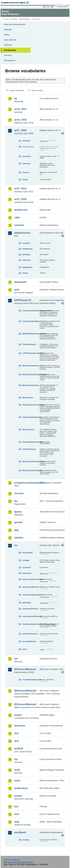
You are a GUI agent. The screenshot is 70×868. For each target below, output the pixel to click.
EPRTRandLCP (23, 300)
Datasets (8, 29)
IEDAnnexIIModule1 (25, 669)
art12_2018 (20, 120)
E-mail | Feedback (12, 860)
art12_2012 (20, 109)
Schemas (8, 45)
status (25, 273)
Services (8, 55)
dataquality (20, 282)
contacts (26, 243)
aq (16, 98)
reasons (26, 172)
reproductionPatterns (31, 616)
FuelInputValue (29, 344)
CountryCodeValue (31, 321)
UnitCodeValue (29, 449)
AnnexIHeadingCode (31, 680)
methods (26, 164)
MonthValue (28, 398)
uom (17, 814)
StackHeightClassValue (31, 442)
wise (17, 822)
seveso (18, 796)
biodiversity (21, 210)
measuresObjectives (31, 595)
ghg (16, 530)
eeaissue (26, 260)
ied (16, 659)
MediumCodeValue (31, 366)
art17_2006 (20, 130)
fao (16, 501)
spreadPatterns (29, 641)
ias (16, 545)
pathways (27, 603)
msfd (17, 770)
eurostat (19, 493)
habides (19, 538)
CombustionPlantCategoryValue (31, 311)
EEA (16, 3)
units (25, 649)
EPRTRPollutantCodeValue (31, 334)
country (26, 840)
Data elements (10, 40)
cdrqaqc (26, 560)
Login (48, 7)
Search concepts (37, 90)
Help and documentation (15, 24)
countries (27, 156)
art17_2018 (20, 199)
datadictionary (22, 233)
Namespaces (10, 60)
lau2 (17, 741)
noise (17, 781)
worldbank (20, 832)
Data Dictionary (24, 19)
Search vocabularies (17, 90)
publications (21, 788)
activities (26, 141)
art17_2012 (20, 189)
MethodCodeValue (31, 385)
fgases (18, 512)
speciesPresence (30, 634)
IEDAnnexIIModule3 (25, 691)
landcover (20, 726)
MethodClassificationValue (31, 374)
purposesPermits (30, 609)
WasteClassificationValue (31, 461)
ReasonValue (28, 430)
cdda (17, 217)
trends (25, 180)
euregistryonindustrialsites (27, 483)
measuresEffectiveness (31, 579)
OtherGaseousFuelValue (31, 405)
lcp (16, 759)
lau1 (17, 733)
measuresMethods (31, 587)
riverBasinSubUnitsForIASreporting (31, 624)
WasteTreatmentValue (31, 470)
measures (27, 573)
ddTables (26, 255)
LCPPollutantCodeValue (31, 353)
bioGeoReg (27, 553)
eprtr (17, 290)
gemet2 (18, 522)
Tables (7, 35)
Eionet (15, 19)
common (19, 225)
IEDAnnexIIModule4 (25, 704)
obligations (27, 267)
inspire (18, 715)
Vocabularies (10, 50)
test (16, 806)
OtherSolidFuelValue (31, 417)
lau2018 (19, 749)
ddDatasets (27, 249)
